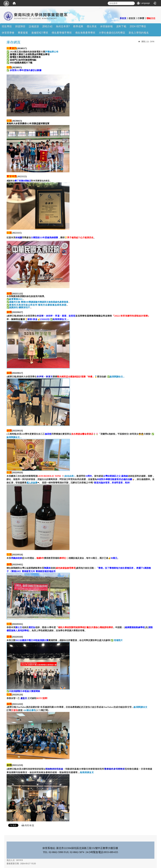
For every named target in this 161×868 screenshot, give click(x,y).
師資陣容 (20, 26)
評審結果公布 (52, 52)
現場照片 (118, 640)
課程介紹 (47, 26)
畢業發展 (23, 33)
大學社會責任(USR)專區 (112, 33)
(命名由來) (69, 476)
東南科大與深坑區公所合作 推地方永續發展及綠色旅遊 (38, 305)
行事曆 (141, 18)
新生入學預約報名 (139, 33)
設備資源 (34, 26)
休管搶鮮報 (106, 26)
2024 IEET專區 (138, 26)
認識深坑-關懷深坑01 (20, 307)
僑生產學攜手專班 (62, 33)
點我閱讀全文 (140, 707)
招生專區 (7, 26)
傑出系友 (92, 26)
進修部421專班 (40, 33)
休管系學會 (8, 33)
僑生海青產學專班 (85, 33)
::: (118, 18)
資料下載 (121, 26)
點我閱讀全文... (117, 377)
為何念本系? (63, 26)
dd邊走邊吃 (30, 710)
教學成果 (78, 26)
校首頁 (132, 18)
